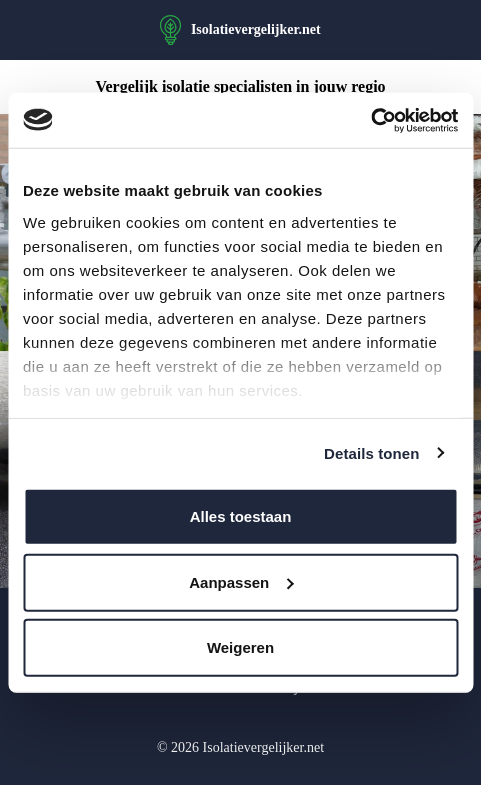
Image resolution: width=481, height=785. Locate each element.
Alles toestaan (241, 516)
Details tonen (371, 452)
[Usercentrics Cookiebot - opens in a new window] (370, 120)
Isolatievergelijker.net (256, 29)
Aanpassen (241, 581)
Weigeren (240, 647)
